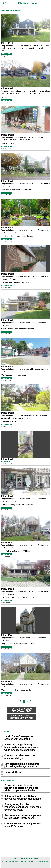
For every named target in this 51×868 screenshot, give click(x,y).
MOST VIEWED (5, 732)
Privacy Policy (30, 861)
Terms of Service (20, 861)
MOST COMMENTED (7, 780)
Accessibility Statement (42, 861)
